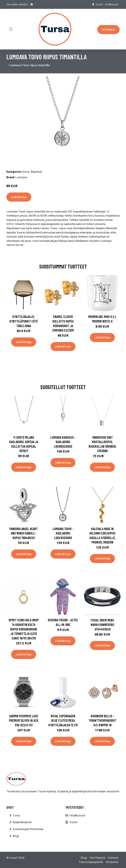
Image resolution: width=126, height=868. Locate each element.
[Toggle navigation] (11, 29)
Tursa (16, 815)
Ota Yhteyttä (97, 858)
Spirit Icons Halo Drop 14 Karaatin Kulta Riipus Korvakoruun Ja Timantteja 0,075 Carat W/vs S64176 (24, 629)
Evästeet (113, 858)
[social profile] (32, 4)
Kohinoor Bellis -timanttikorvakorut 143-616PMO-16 (102, 720)
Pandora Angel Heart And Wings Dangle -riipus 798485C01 (24, 533)
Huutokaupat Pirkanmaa (28, 829)
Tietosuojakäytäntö (91, 862)
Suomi (100, 4)
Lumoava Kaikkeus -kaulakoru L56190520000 (63, 442)
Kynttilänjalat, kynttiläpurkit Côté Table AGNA (24, 321)
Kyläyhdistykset (22, 822)
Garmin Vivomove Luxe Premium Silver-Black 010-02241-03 (24, 720)
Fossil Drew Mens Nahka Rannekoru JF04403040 (102, 625)
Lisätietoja (19, 197)
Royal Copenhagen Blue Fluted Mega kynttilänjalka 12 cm (63, 720)
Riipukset (36, 172)
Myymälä (108, 29)
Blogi (16, 836)
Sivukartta (112, 862)
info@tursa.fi (112, 4)
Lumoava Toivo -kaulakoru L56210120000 (63, 533)
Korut (26, 172)
